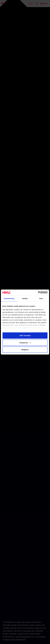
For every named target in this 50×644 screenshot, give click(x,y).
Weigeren (25, 350)
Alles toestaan (25, 335)
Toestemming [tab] (9, 298)
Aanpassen (25, 343)
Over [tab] (41, 298)
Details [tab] (25, 298)
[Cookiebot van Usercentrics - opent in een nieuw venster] (38, 292)
